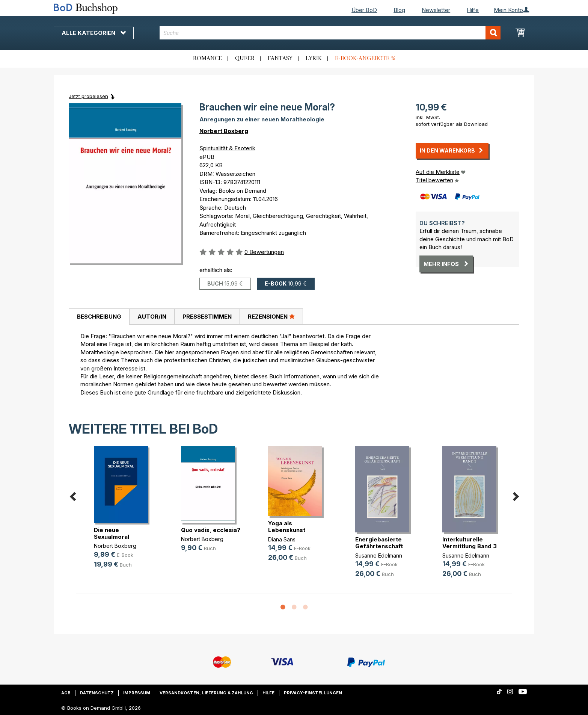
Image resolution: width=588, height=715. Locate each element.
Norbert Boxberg (224, 131)
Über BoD (364, 10)
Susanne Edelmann (379, 556)
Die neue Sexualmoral (112, 533)
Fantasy (280, 59)
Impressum (137, 693)
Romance (207, 59)
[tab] (99, 317)
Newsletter (436, 10)
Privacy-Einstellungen (313, 693)
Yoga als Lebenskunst (287, 527)
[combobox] (330, 33)
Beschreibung (99, 317)
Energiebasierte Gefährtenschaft (379, 543)
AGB (66, 693)
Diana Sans (282, 539)
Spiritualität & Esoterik (227, 148)
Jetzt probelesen (88, 96)
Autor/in (152, 317)
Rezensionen (271, 316)
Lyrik (314, 59)
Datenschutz (97, 693)
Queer (245, 59)
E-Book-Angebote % (365, 59)
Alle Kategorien (94, 33)
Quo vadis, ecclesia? (211, 530)
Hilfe (473, 10)
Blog (399, 10)
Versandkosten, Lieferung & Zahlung (206, 693)
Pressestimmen (207, 317)
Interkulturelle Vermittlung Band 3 (470, 543)
